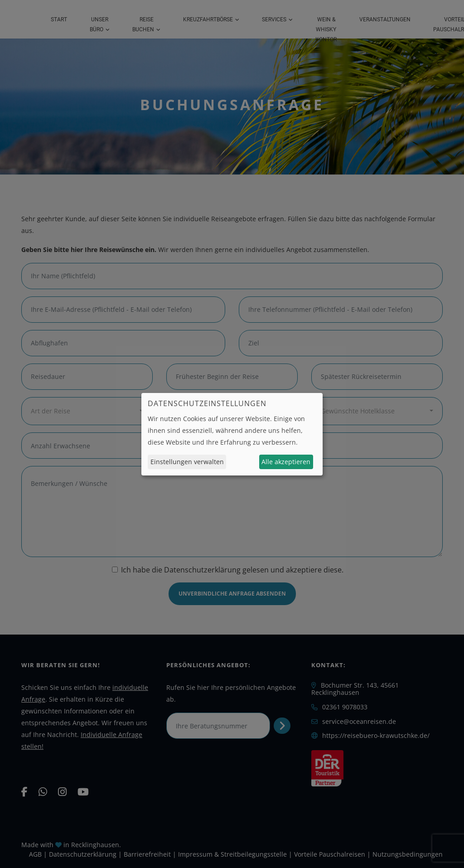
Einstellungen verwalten (187, 462)
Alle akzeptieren (286, 462)
